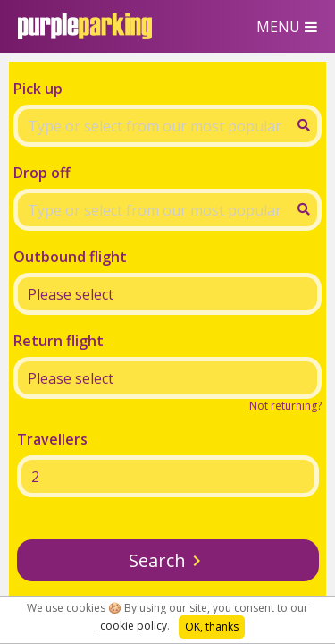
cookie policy (134, 626)
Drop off (42, 173)
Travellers (52, 439)
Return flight (59, 341)
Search (157, 560)
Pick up (38, 89)
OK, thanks (212, 627)
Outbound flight (70, 257)
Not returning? (285, 406)
